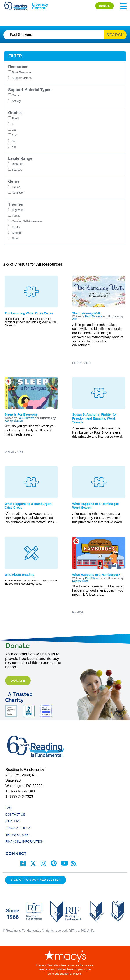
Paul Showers (93, 316)
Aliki (75, 319)
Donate (18, 681)
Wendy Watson (14, 421)
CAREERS (13, 821)
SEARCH (115, 35)
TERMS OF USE (19, 835)
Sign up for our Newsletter (36, 880)
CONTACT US (17, 815)
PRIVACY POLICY (18, 828)
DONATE (104, 6)
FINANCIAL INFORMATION (24, 841)
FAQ (9, 808)
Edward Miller (80, 581)
